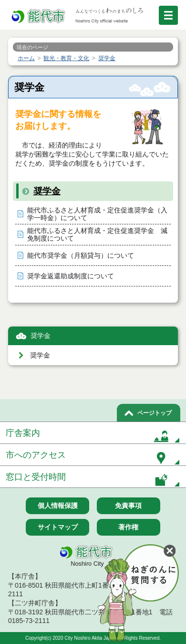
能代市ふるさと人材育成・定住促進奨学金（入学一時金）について (97, 214)
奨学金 (47, 191)
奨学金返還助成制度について (71, 276)
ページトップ (155, 413)
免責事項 (128, 506)
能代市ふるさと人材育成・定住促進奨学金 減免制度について (97, 235)
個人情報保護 (58, 506)
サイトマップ (58, 527)
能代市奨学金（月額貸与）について (81, 256)
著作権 (128, 527)
